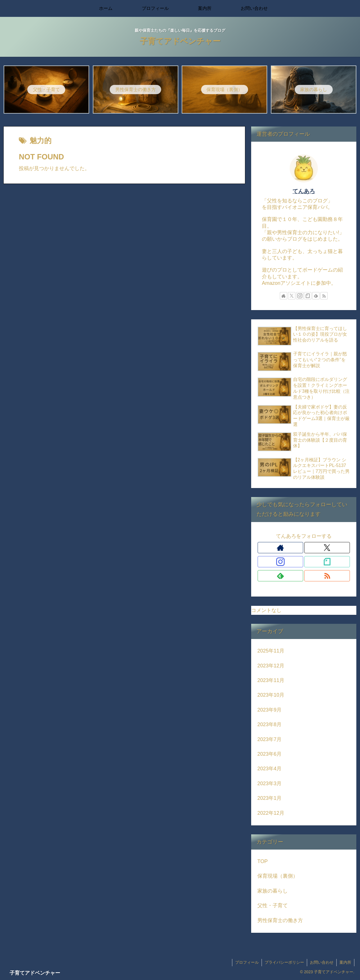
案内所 (345, 962)
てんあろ (304, 191)
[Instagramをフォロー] (300, 296)
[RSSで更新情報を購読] (324, 296)
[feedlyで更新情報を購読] (316, 296)
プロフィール (247, 962)
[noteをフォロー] (308, 296)
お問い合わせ (322, 962)
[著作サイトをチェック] (283, 296)
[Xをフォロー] (292, 296)
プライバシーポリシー (284, 962)
